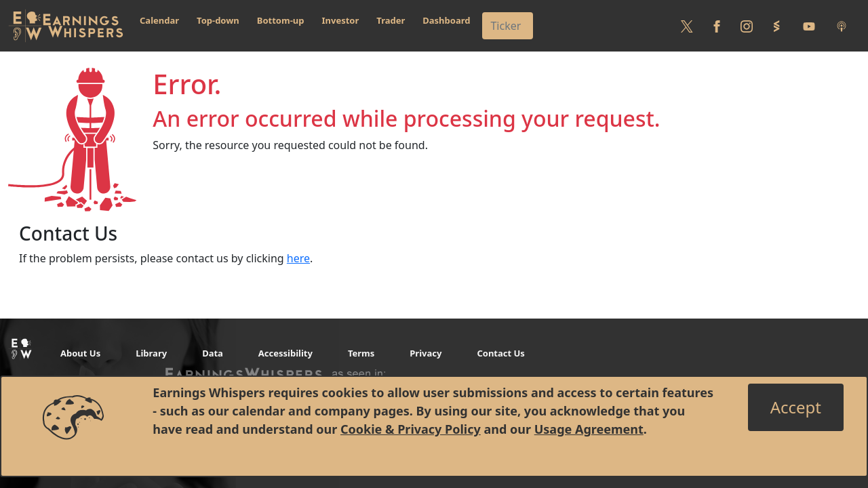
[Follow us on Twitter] (687, 26)
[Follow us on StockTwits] (776, 26)
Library (151, 353)
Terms (361, 353)
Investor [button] (341, 20)
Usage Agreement (589, 429)
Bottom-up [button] (281, 20)
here (298, 258)
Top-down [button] (218, 20)
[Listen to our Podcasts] (842, 26)
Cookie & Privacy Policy (411, 429)
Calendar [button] (159, 20)
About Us (80, 353)
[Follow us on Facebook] (717, 26)
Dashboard (446, 20)
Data (213, 353)
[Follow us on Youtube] (809, 26)
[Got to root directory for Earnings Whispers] (66, 26)
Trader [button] (391, 20)
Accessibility (285, 353)
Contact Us (500, 353)
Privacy (426, 353)
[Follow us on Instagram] (747, 26)
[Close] (796, 407)
